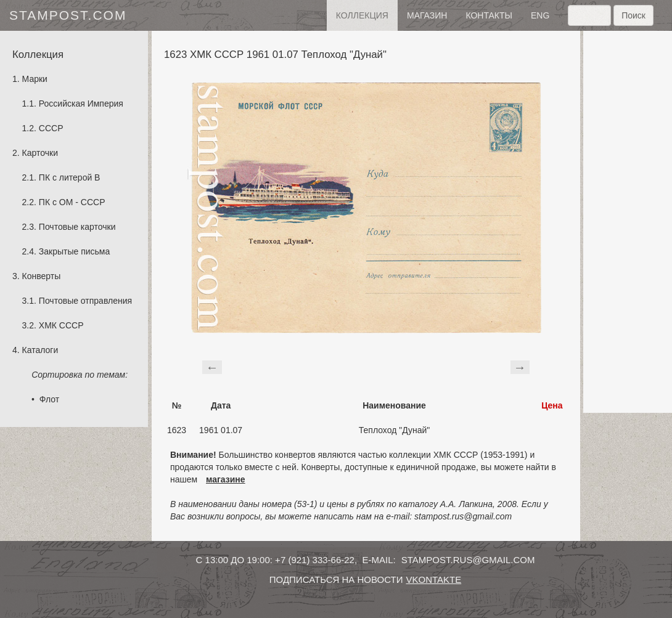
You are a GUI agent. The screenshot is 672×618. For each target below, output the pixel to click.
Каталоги (40, 350)
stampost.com (68, 15)
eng (540, 15)
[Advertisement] (628, 222)
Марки (35, 79)
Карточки (40, 153)
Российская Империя (81, 104)
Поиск (633, 15)
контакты (489, 15)
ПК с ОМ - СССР (72, 202)
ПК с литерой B (70, 177)
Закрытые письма (74, 251)
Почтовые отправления (85, 301)
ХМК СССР (61, 325)
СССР (51, 128)
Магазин (427, 15)
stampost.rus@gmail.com (468, 560)
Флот (49, 399)
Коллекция (362, 15)
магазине (226, 479)
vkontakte (433, 579)
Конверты (42, 276)
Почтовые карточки (77, 227)
